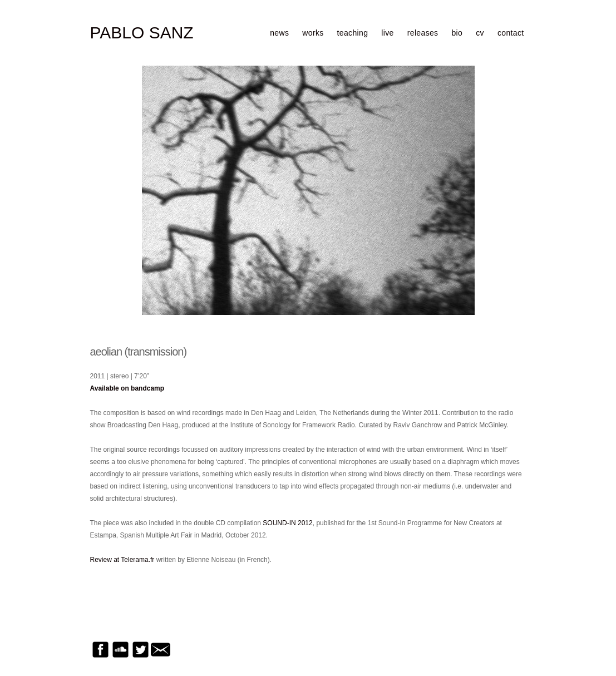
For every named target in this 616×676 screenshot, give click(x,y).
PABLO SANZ (142, 33)
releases (423, 33)
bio (457, 33)
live (387, 33)
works (313, 33)
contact (511, 33)
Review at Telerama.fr (122, 560)
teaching (353, 33)
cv (480, 33)
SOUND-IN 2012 (287, 523)
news (279, 33)
